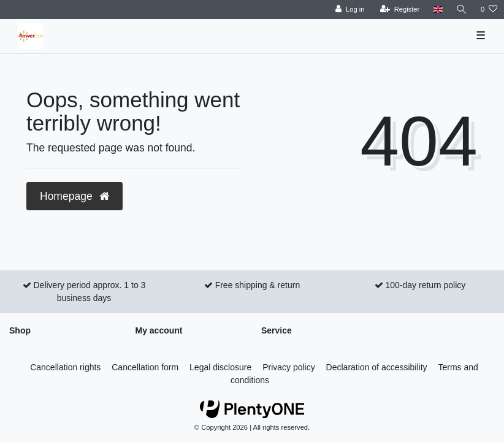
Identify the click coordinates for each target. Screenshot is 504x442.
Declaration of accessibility (377, 367)
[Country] (437, 10)
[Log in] (350, 10)
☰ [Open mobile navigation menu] (481, 36)
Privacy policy (289, 367)
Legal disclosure (220, 367)
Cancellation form (145, 367)
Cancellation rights (65, 367)
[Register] (400, 10)
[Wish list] (489, 10)
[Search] (462, 10)
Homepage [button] (74, 196)
